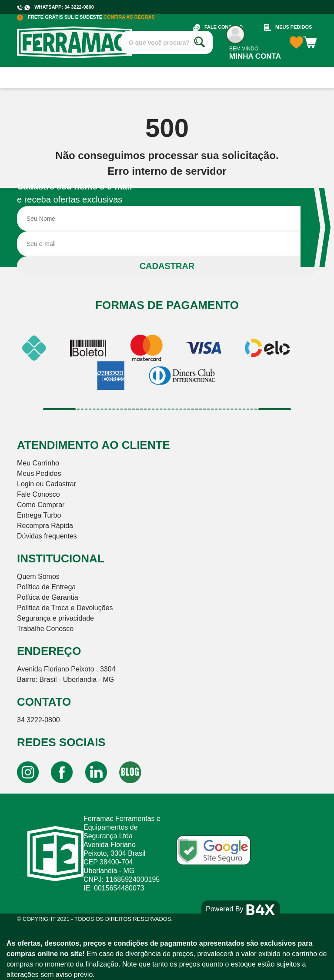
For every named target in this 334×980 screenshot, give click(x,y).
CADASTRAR (167, 266)
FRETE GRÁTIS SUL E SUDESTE (86, 17)
